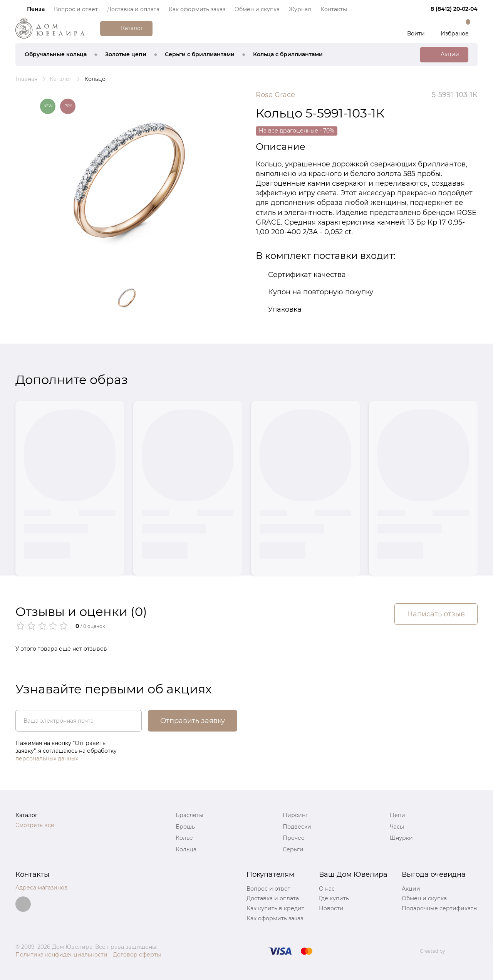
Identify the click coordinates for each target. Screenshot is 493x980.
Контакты (334, 9)
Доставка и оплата (133, 9)
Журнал (300, 9)
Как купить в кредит (275, 908)
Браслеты (189, 815)
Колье (184, 838)
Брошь (185, 827)
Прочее (294, 838)
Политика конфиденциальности (61, 955)
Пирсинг (295, 815)
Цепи (397, 815)
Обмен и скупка (257, 9)
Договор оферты (137, 955)
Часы (397, 827)
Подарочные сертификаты (440, 908)
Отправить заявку (193, 721)
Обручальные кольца (56, 54)
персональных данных (47, 758)
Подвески (297, 827)
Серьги (293, 849)
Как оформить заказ (197, 9)
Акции (411, 889)
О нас (327, 889)
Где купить (334, 898)
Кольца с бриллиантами (288, 54)
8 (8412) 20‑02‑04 (454, 9)
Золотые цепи (126, 54)
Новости (331, 908)
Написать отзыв (436, 614)
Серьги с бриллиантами (200, 54)
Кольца (186, 849)
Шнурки (401, 838)
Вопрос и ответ (76, 9)
